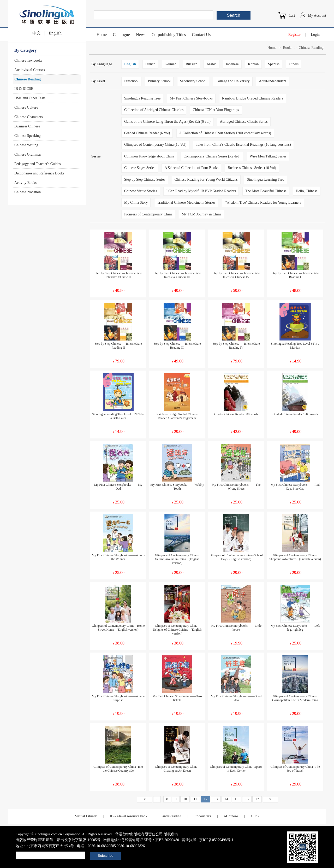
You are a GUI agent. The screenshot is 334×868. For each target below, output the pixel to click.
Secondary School (193, 81)
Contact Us (201, 35)
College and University (233, 81)
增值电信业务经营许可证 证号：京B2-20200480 (141, 840)
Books (288, 48)
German (171, 64)
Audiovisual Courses (30, 70)
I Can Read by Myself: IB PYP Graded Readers (201, 191)
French (150, 64)
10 (185, 799)
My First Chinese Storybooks (191, 98)
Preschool (131, 81)
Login (315, 35)
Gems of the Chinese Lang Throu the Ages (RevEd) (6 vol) (167, 122)
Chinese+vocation (28, 192)
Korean (253, 64)
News (141, 35)
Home (102, 35)
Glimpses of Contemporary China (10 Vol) (155, 145)
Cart (292, 16)
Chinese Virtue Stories (141, 191)
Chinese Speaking (28, 136)
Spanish (274, 64)
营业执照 (189, 840)
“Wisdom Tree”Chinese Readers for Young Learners (263, 203)
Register (294, 35)
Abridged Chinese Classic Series (244, 122)
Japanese (232, 64)
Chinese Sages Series (140, 168)
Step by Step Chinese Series (145, 180)
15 (236, 799)
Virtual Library (86, 816)
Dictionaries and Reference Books (39, 173)
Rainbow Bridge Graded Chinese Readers (253, 98)
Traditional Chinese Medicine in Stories (186, 203)
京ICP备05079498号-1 (216, 840)
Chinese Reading (28, 79)
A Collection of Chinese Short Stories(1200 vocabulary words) (225, 133)
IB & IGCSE (24, 89)
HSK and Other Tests (30, 98)
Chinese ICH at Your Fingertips (216, 110)
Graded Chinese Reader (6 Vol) (147, 133)
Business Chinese (27, 126)
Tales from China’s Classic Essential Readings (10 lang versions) (243, 145)
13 (216, 799)
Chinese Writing (26, 145)
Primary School (159, 81)
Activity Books (25, 183)
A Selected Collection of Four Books (191, 168)
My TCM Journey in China (201, 214)
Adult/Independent (273, 81)
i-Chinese (231, 816)
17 (257, 799)
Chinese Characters (28, 117)
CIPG (255, 816)
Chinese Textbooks (28, 60)
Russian (192, 64)
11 (195, 799)
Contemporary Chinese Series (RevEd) (212, 156)
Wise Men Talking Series (268, 156)
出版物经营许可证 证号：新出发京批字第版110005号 (58, 840)
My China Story (136, 203)
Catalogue (121, 35)
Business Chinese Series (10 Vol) (252, 168)
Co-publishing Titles (169, 35)
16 (247, 799)
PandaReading (171, 816)
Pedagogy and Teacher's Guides (37, 164)
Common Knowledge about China (149, 156)
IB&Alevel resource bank (129, 816)
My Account (317, 16)
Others (294, 64)
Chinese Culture (26, 107)
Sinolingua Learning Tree (266, 180)
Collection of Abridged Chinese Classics (154, 110)
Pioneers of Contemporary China (148, 214)
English (55, 33)
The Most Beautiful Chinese (266, 191)
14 (226, 799)
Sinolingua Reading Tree (142, 98)
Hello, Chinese (306, 191)
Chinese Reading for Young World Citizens (206, 180)
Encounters (203, 816)
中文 (37, 33)
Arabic (211, 64)
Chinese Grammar (28, 154)
